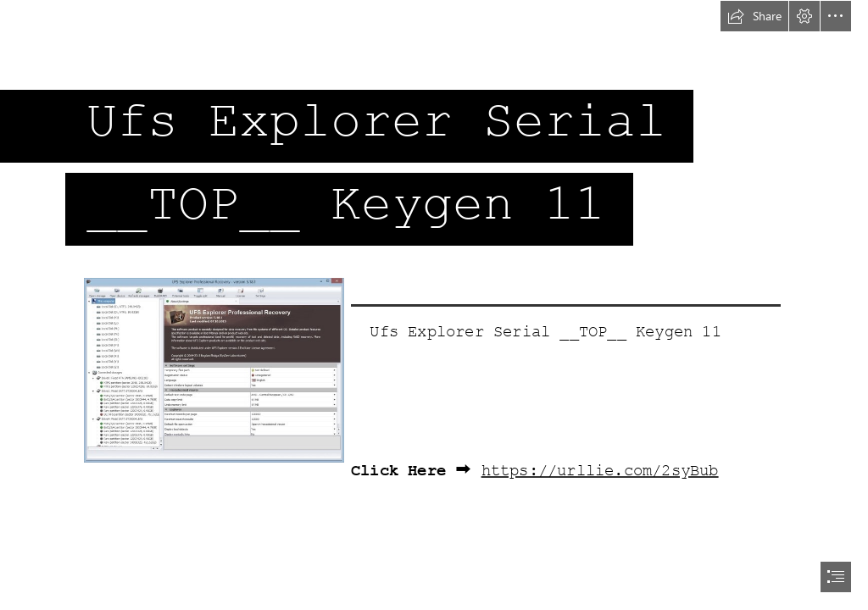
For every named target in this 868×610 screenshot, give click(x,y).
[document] (434, 305)
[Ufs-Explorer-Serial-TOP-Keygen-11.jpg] (213, 369)
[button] (754, 16)
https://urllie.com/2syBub (600, 471)
